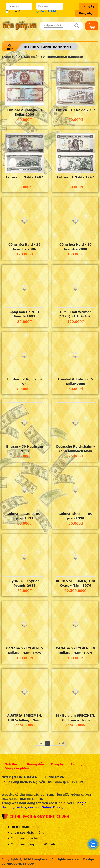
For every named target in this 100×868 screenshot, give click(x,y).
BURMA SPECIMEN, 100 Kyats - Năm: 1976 (75, 583)
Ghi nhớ (13, 11)
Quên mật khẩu (47, 11)
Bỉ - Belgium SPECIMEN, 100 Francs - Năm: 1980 (75, 718)
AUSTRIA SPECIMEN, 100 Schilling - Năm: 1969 (25, 718)
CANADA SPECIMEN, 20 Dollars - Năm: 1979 (75, 651)
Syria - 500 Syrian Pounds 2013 (24, 583)
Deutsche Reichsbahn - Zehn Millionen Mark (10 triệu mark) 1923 (76, 449)
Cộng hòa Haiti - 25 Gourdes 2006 (24, 247)
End (61, 743)
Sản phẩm (32, 57)
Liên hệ (77, 764)
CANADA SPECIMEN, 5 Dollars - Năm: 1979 (24, 651)
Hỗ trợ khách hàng (25, 827)
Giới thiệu (12, 764)
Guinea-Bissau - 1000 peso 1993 (24, 516)
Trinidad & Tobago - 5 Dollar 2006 (75, 381)
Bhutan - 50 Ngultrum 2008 (25, 449)
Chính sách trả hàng (26, 838)
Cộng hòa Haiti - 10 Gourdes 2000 (76, 247)
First (39, 743)
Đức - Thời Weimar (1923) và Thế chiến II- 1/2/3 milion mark (76, 314)
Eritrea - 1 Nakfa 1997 (75, 177)
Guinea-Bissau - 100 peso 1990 (75, 516)
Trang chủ (9, 57)
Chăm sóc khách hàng (27, 833)
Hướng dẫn (35, 764)
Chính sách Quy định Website (33, 844)
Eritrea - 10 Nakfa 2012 (76, 110)
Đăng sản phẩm (17, 768)
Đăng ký (89, 6)
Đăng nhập (87, 13)
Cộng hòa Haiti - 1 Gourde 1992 (25, 314)
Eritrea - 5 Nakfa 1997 (25, 177)
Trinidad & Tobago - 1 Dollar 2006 (25, 112)
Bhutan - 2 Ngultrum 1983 (24, 381)
